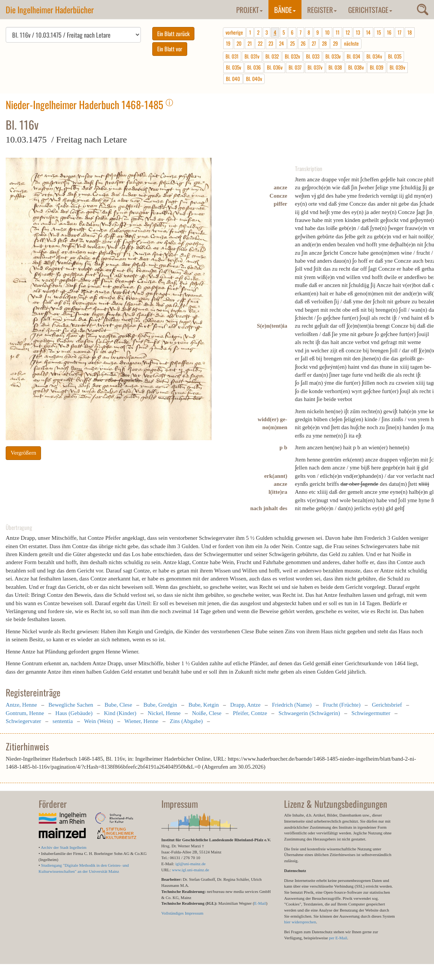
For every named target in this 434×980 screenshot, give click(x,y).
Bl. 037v (315, 67)
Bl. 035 (395, 56)
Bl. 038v (356, 67)
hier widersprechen (300, 922)
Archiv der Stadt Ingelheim (64, 847)
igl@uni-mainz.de (190, 864)
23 (271, 43)
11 (338, 32)
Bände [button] (285, 10)
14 (368, 32)
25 (292, 43)
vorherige (234, 32)
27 (314, 43)
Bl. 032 (272, 56)
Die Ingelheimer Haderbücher (50, 10)
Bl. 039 (377, 67)
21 (250, 43)
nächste (351, 43)
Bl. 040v (254, 79)
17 (399, 32)
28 (324, 43)
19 (228, 43)
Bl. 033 (313, 56)
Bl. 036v (275, 67)
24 (282, 43)
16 (389, 32)
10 (327, 32)
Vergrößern (23, 453)
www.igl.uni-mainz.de (191, 870)
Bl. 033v (333, 56)
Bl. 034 (354, 56)
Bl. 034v (374, 56)
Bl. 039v (397, 67)
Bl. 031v (252, 56)
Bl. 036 (254, 67)
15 (379, 32)
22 (260, 43)
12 (348, 32)
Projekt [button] (249, 10)
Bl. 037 (295, 67)
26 (303, 43)
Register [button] (322, 10)
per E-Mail (338, 938)
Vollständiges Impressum (182, 913)
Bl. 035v (234, 67)
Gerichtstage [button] (370, 10)
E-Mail (260, 903)
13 (358, 32)
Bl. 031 (232, 56)
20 (239, 43)
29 (335, 43)
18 (410, 32)
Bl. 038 (335, 67)
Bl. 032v (292, 56)
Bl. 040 (233, 79)
